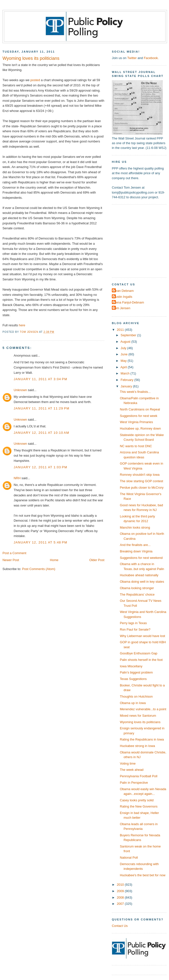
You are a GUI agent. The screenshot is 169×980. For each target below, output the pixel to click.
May (124, 361)
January (127, 386)
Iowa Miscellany (131, 666)
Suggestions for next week (139, 416)
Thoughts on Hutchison (136, 696)
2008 (121, 897)
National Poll (129, 858)
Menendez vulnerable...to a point (143, 709)
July (124, 348)
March (125, 373)
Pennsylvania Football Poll (139, 776)
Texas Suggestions (133, 679)
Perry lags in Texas (133, 623)
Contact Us (120, 926)
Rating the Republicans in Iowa (142, 739)
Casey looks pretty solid (137, 800)
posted (35, 80)
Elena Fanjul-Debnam (128, 302)
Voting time (128, 763)
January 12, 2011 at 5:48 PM (41, 542)
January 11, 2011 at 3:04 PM (41, 379)
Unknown (20, 390)
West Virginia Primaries (136, 422)
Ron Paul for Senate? (135, 629)
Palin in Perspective (134, 783)
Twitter (132, 58)
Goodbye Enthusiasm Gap (139, 653)
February (127, 380)
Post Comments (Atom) (39, 569)
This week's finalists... (135, 392)
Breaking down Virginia (136, 551)
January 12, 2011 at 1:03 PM (41, 467)
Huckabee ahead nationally (139, 575)
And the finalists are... (135, 545)
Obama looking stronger (137, 588)
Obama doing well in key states (142, 582)
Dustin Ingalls (123, 297)
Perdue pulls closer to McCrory (142, 488)
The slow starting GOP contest (141, 481)
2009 (121, 891)
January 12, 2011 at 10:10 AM (41, 433)
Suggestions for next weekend (141, 558)
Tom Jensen (122, 308)
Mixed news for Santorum (138, 716)
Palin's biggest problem (136, 672)
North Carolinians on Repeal (140, 409)
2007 (121, 904)
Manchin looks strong (135, 527)
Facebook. (151, 58)
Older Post (97, 560)
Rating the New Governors (139, 806)
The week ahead (132, 770)
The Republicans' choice (137, 594)
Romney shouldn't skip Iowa (140, 475)
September (129, 335)
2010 (121, 885)
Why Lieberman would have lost (142, 636)
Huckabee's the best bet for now (143, 875)
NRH (17, 478)
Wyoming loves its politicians (140, 722)
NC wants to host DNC (136, 446)
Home (54, 560)
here (22, 325)
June (124, 354)
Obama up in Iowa (133, 703)
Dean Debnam (123, 291)
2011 (121, 330)
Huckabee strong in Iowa (137, 746)
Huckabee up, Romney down (140, 428)
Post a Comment (14, 553)
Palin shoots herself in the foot (141, 660)
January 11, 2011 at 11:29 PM (42, 408)
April (124, 367)
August (126, 342)
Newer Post (11, 560)
